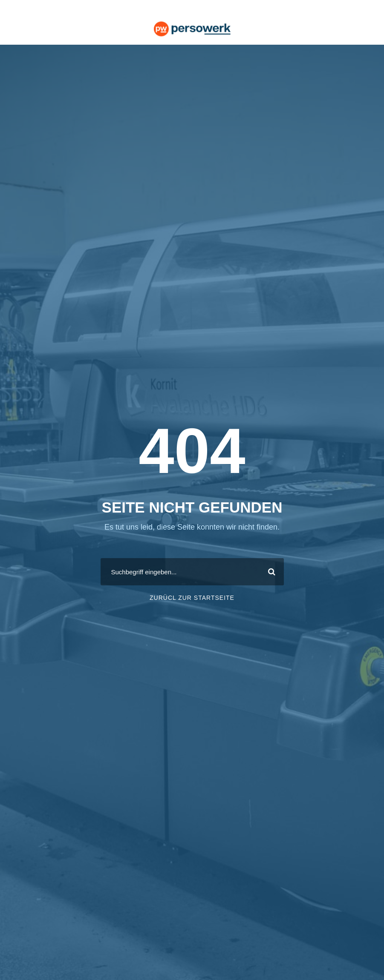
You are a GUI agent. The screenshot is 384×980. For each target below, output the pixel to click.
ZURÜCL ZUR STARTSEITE (192, 598)
